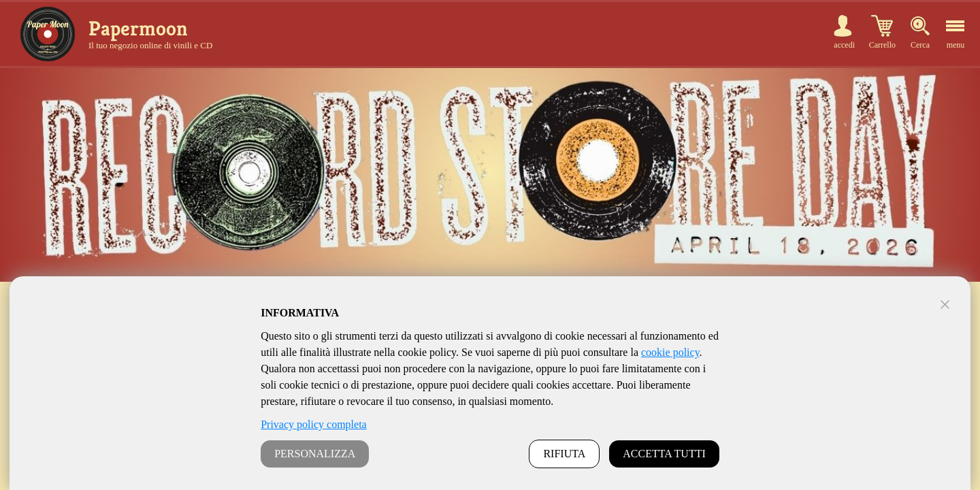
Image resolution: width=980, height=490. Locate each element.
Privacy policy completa (314, 424)
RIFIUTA (564, 454)
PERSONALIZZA (315, 454)
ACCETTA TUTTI (664, 454)
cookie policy (670, 352)
